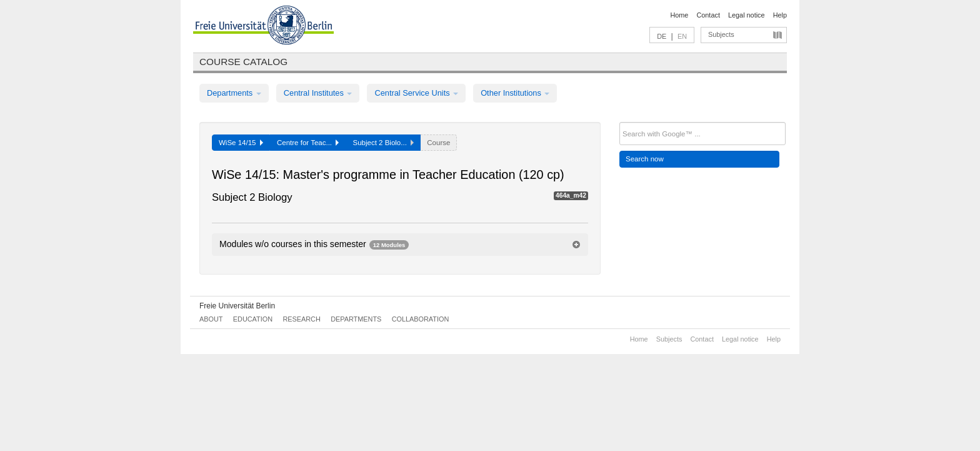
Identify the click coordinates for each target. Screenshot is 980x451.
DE (662, 36)
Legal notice (747, 15)
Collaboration (421, 319)
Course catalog (243, 62)
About (211, 319)
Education (253, 319)
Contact (708, 15)
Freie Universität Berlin (237, 306)
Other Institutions (515, 93)
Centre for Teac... (308, 143)
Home (679, 15)
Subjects (721, 34)
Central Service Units (416, 93)
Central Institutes (318, 93)
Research (301, 319)
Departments (234, 93)
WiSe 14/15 (241, 143)
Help (780, 15)
